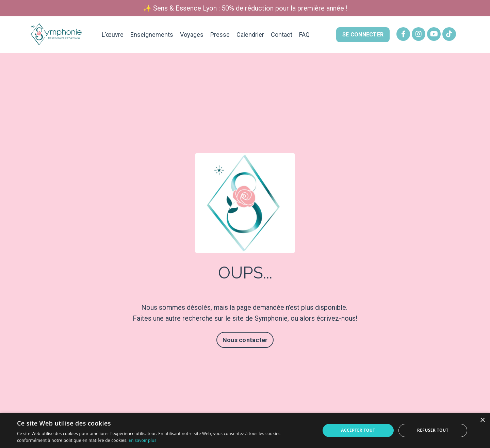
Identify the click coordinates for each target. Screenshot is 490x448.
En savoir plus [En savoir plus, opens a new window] (142, 440)
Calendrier (250, 35)
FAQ (304, 35)
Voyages (192, 35)
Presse (220, 35)
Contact (282, 35)
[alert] (245, 430)
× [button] (482, 420)
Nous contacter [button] (245, 340)
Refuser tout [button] (433, 430)
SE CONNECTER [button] (363, 35)
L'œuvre (113, 35)
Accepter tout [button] (358, 430)
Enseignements (152, 35)
